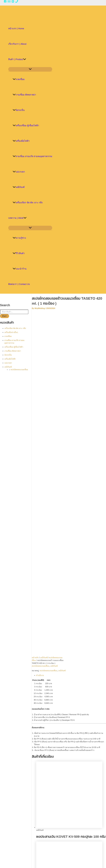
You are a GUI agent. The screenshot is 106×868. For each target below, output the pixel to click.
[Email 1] (9, 2)
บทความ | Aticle (17, 218)
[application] (25, 59)
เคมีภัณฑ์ (19, 187)
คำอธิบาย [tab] (42, 349)
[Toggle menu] (30, 69)
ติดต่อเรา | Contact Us (19, 284)
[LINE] (13, 2)
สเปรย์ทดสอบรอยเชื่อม (19, 370)
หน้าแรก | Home (16, 28)
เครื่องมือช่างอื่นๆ (11, 332)
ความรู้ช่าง (19, 238)
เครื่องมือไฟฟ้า (21, 141)
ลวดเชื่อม (19, 79)
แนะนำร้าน (20, 269)
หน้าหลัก (38, 328)
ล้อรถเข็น (19, 110)
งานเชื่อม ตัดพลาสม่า (24, 95)
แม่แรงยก (19, 172)
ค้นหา (5, 316)
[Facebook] (5, 2)
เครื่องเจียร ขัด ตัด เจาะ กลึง (28, 203)
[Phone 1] (17, 2)
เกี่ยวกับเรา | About (17, 44)
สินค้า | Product (17, 59)
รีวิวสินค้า (19, 253)
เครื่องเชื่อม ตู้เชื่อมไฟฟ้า (26, 125)
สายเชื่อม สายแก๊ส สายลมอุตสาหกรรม (32, 156)
